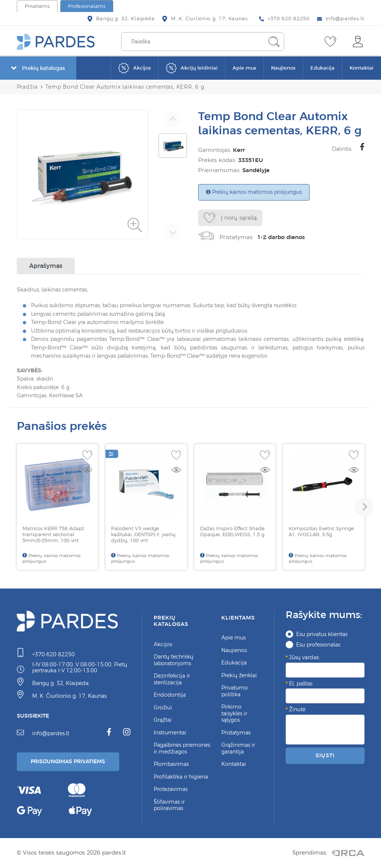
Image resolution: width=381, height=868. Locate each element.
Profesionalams (87, 6)
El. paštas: (301, 684)
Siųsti (325, 755)
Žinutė (297, 709)
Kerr (237, 150)
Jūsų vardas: (304, 657)
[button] (364, 507)
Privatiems (37, 6)
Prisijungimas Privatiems (68, 761)
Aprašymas (46, 266)
